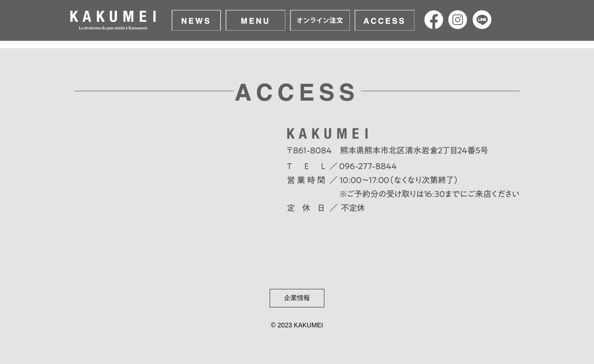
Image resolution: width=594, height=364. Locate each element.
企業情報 (297, 298)
